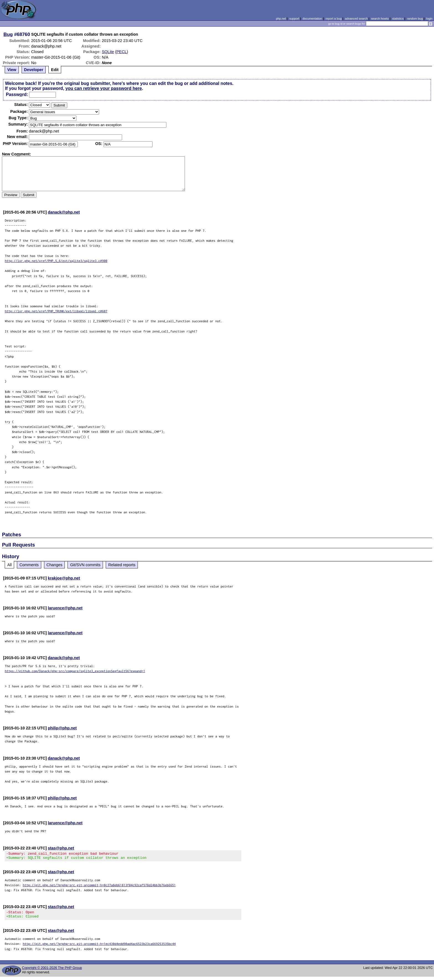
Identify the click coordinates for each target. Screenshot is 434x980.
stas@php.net (61, 848)
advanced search (356, 19)
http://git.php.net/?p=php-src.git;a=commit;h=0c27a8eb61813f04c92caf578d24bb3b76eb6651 (99, 887)
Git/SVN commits (85, 565)
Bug (8, 34)
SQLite (108, 52)
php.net (281, 19)
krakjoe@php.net (64, 578)
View (12, 70)
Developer (34, 70)
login (429, 19)
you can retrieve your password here (104, 88)
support (294, 19)
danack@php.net (64, 212)
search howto (380, 19)
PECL (122, 52)
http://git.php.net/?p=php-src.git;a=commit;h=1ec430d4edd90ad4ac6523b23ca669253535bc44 (99, 947)
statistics (398, 19)
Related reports (122, 565)
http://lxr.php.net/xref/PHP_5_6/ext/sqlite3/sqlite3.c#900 (56, 261)
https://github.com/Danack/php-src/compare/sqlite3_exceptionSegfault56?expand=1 (75, 671)
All (9, 565)
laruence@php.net (65, 608)
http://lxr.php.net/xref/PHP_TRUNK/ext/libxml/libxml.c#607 (56, 311)
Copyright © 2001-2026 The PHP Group (52, 971)
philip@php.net (62, 728)
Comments (29, 565)
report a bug (334, 19)
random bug (415, 19)
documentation (312, 19)
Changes (55, 565)
